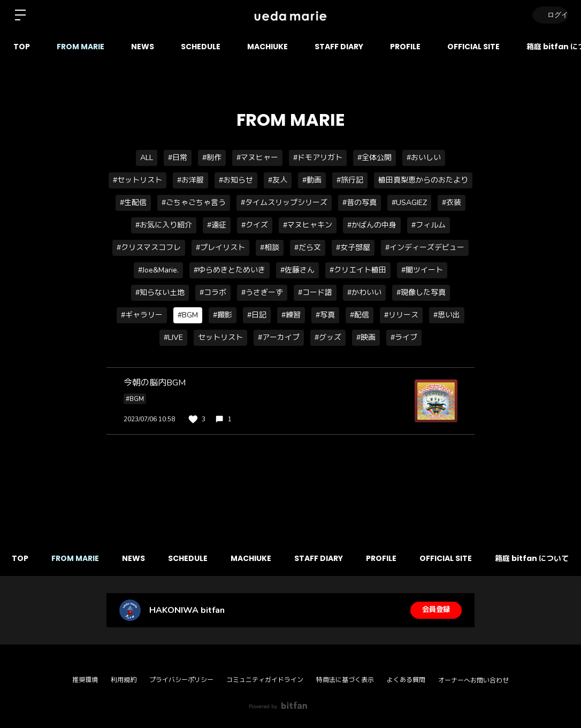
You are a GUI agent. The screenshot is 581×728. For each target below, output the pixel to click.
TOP (22, 47)
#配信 (360, 315)
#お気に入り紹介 (164, 225)
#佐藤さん (297, 270)
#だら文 (308, 248)
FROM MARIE (81, 47)
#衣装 (452, 203)
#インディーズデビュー (425, 248)
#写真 (325, 315)
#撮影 (223, 315)
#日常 (178, 158)
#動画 (312, 180)
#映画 (366, 338)
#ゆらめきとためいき (230, 270)
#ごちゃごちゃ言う (194, 203)
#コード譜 (315, 293)
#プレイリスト (220, 248)
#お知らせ (236, 180)
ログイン (549, 15)
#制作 (212, 158)
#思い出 (447, 315)
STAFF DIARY (339, 47)
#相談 (270, 248)
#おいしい (424, 158)
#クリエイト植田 (358, 270)
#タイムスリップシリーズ (284, 203)
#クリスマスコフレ (149, 248)
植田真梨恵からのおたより (423, 180)
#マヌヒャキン (308, 225)
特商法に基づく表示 (345, 680)
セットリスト (220, 338)
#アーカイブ (279, 338)
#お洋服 (190, 180)
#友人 (278, 180)
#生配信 (133, 203)
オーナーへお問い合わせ (473, 680)
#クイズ (255, 225)
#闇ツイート (422, 270)
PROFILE (405, 47)
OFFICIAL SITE (473, 47)
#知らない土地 (160, 293)
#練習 (291, 315)
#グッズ (328, 338)
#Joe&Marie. (158, 270)
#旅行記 (350, 180)
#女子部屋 (353, 248)
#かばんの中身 (372, 225)
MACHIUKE (267, 47)
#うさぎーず (262, 293)
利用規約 (124, 680)
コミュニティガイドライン (265, 680)
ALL (147, 158)
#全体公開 (374, 158)
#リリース (401, 315)
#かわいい (364, 293)
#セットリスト (137, 180)
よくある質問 (406, 680)
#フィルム (429, 225)
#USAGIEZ (409, 203)
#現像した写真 (421, 293)
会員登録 (436, 610)
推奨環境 (85, 680)
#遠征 (217, 225)
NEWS (143, 47)
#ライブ (404, 338)
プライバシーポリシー (181, 680)
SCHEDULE (201, 47)
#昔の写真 (360, 203)
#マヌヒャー (257, 158)
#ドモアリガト (318, 158)
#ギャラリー (142, 315)
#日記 (257, 315)
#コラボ (213, 293)
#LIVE (173, 338)
